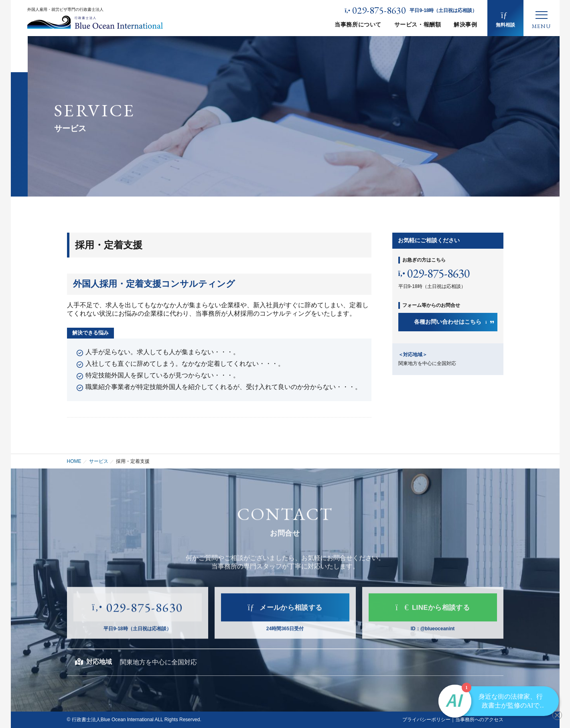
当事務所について (358, 24)
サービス (99, 461)
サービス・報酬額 (418, 24)
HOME (74, 461)
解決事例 (465, 24)
